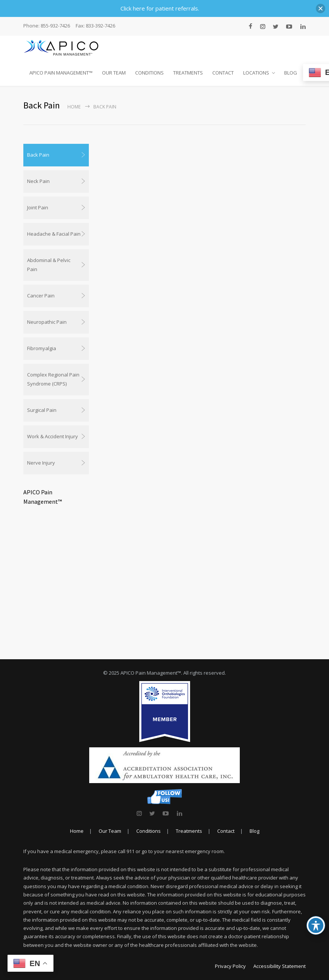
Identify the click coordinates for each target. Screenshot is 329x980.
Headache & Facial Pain (54, 234)
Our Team (110, 831)
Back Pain (38, 155)
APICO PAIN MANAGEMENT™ (61, 73)
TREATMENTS (188, 73)
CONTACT (223, 73)
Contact (226, 831)
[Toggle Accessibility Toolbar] (316, 925)
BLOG (291, 73)
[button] (321, 8)
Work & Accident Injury (53, 436)
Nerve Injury (41, 463)
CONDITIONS (149, 73)
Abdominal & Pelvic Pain (49, 265)
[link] (139, 813)
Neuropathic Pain (47, 322)
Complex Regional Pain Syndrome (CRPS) (53, 379)
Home (74, 107)
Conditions (149, 831)
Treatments (189, 831)
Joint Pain (38, 207)
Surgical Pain (42, 410)
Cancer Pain (41, 296)
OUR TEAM (114, 73)
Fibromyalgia (42, 348)
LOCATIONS (256, 73)
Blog (254, 831)
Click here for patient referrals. (160, 8)
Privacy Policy (230, 966)
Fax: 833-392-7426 (95, 26)
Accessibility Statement (279, 966)
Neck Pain (38, 181)
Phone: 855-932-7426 (47, 26)
